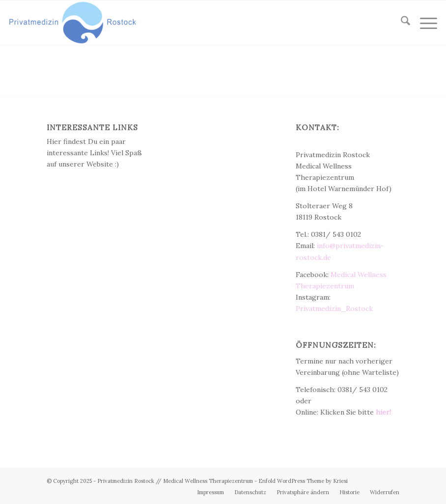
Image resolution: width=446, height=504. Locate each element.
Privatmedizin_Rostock (334, 308)
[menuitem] (401, 23)
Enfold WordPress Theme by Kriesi (303, 481)
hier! (383, 412)
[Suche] (401, 23)
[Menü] (424, 23)
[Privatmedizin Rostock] (73, 23)
